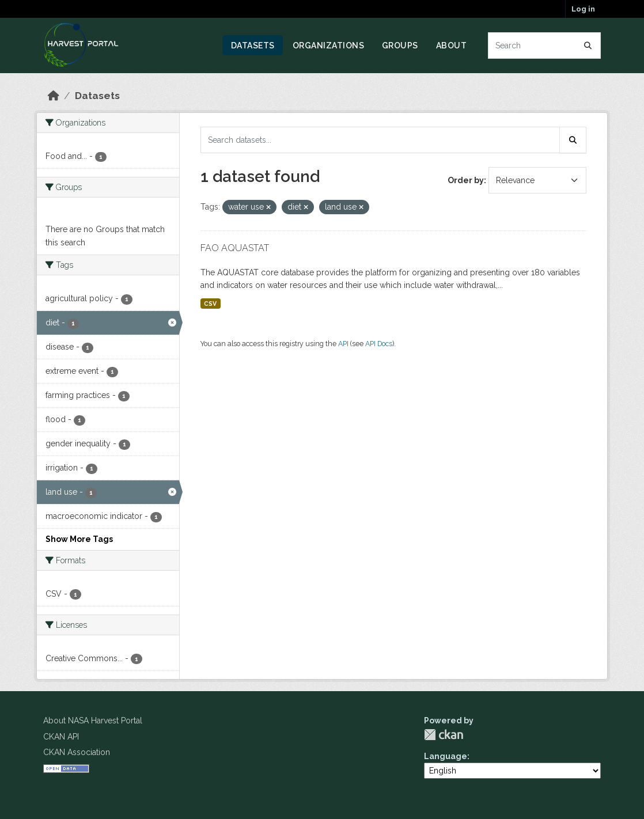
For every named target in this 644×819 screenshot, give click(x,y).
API (343, 344)
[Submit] (588, 45)
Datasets (253, 45)
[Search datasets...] (545, 45)
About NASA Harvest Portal (93, 721)
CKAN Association (77, 752)
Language (446, 756)
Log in (583, 9)
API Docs (379, 344)
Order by (466, 180)
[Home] (54, 96)
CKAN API (61, 737)
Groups (400, 45)
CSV (210, 304)
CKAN (444, 735)
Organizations (329, 45)
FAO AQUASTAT (235, 248)
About (452, 45)
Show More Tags (79, 539)
